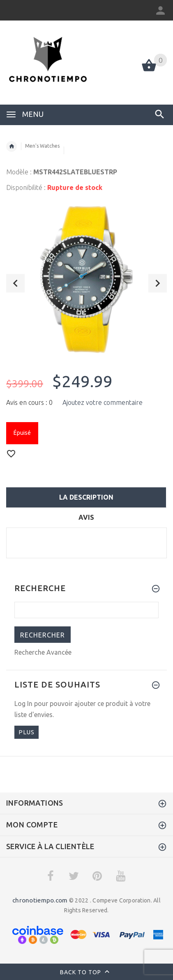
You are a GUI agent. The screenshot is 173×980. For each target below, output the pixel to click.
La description (86, 497)
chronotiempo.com (40, 900)
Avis (86, 517)
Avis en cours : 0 (29, 402)
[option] (86, 280)
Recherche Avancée (43, 652)
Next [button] (158, 283)
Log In (23, 704)
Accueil (12, 146)
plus (27, 732)
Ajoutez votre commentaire (103, 402)
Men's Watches (42, 146)
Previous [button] (15, 283)
